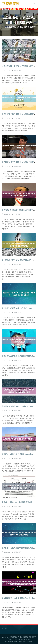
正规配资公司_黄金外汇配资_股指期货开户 (24, 27)
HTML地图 (27, 639)
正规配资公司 (18, 166)
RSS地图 (21, 639)
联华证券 (24, 641)
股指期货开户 (18, 118)
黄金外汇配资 (18, 70)
